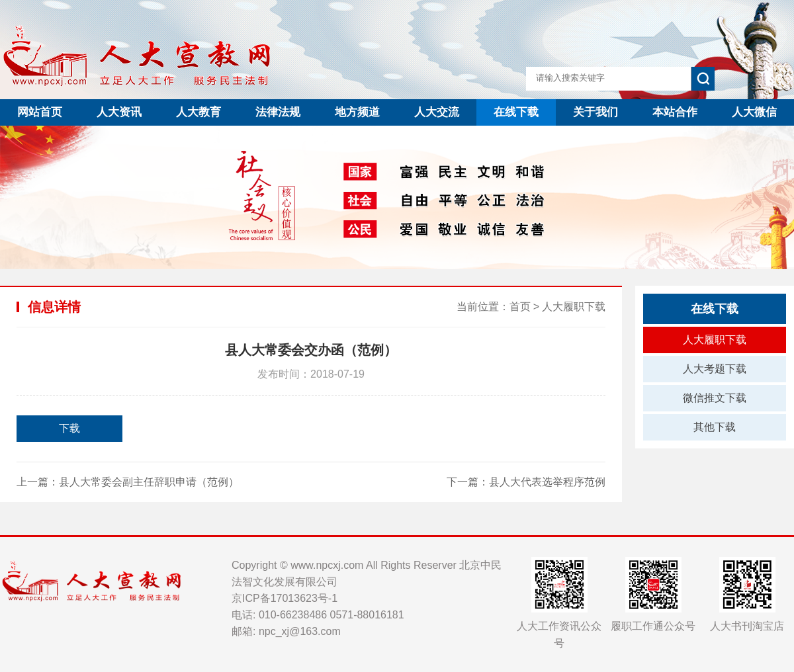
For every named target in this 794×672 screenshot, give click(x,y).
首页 (520, 307)
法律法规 (278, 112)
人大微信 (754, 112)
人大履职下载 (574, 307)
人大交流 (437, 112)
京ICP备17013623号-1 (285, 598)
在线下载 (516, 112)
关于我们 (595, 112)
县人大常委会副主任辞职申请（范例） (149, 482)
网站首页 (40, 112)
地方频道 (357, 112)
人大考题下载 (715, 369)
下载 (69, 428)
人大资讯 (119, 112)
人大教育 (198, 112)
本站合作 (675, 112)
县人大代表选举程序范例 (547, 482)
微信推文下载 (715, 398)
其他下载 (715, 427)
